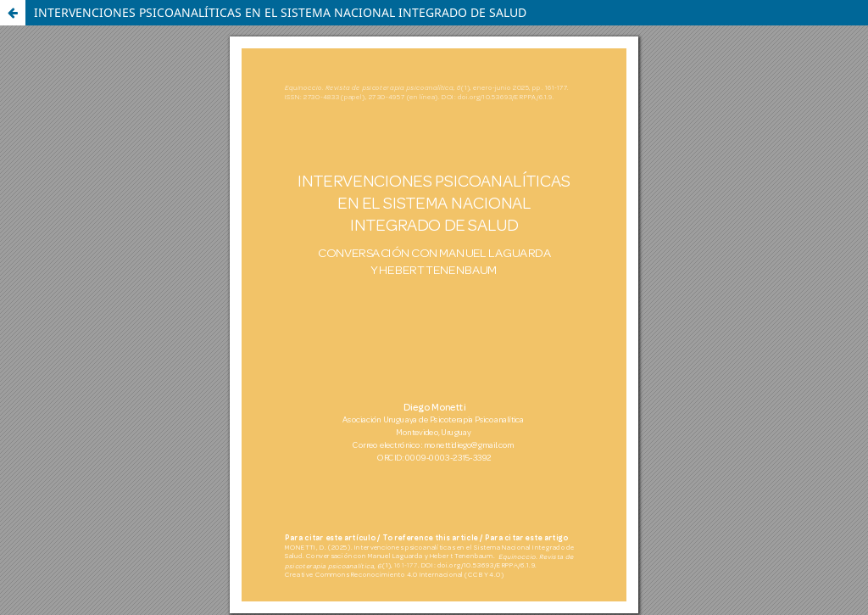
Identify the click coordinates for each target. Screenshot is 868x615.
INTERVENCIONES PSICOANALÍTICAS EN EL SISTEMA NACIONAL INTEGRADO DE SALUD (280, 12)
